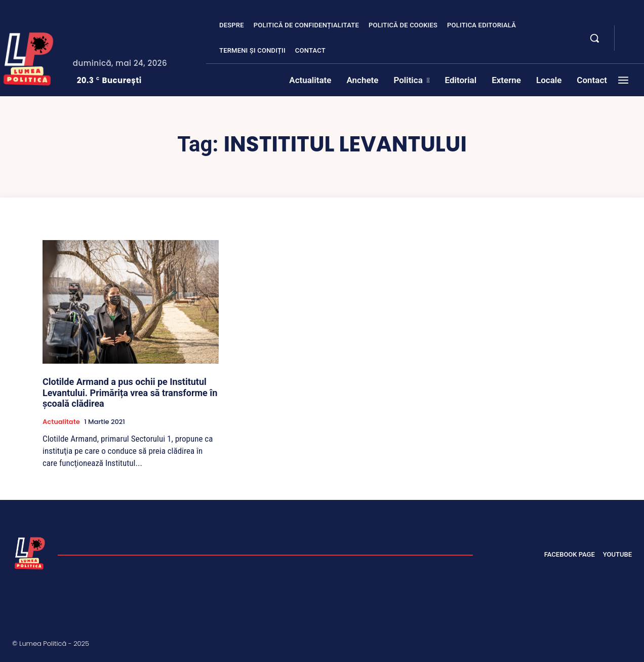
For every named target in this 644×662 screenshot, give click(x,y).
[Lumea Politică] (30, 552)
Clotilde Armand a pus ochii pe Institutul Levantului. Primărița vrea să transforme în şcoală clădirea (130, 393)
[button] (594, 38)
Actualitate (61, 422)
